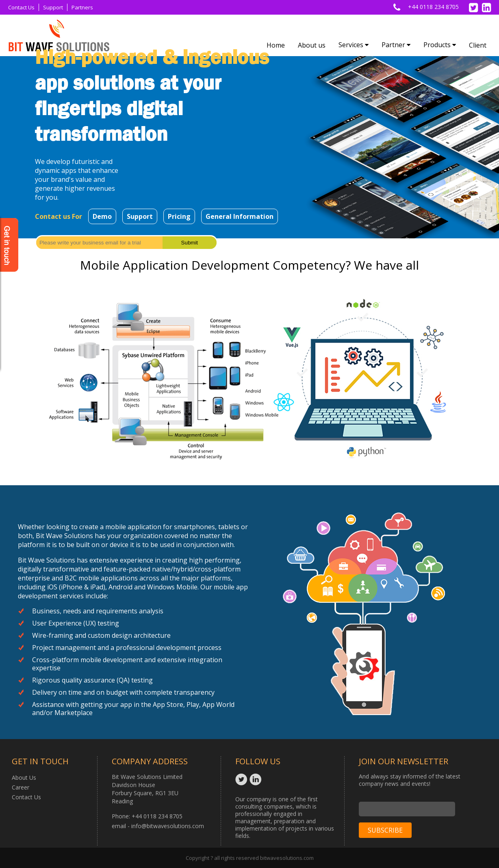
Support (53, 7)
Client (478, 45)
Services (354, 45)
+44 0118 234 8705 (433, 7)
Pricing (179, 216)
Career (21, 787)
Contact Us (21, 7)
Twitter (242, 779)
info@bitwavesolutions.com (168, 826)
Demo (102, 216)
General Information (240, 216)
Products (440, 45)
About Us (24, 777)
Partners (82, 7)
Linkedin (257, 779)
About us (312, 45)
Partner (396, 45)
